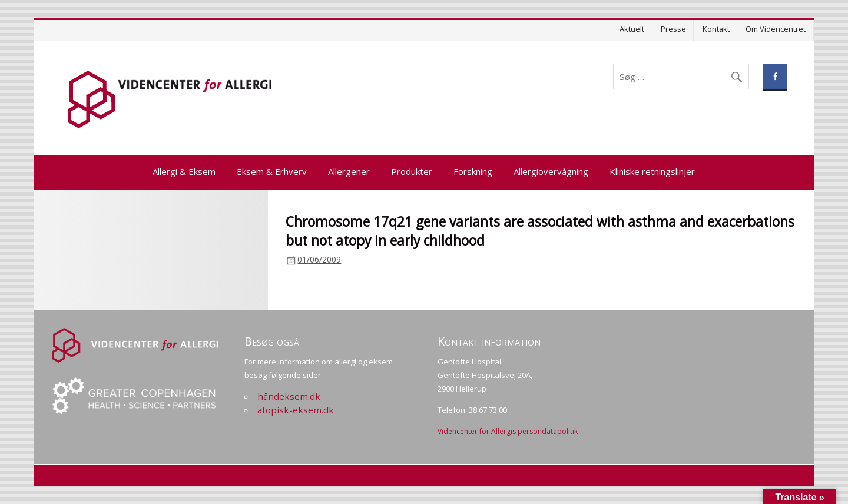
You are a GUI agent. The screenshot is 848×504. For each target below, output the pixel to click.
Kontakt (716, 29)
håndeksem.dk (289, 396)
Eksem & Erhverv (272, 171)
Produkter (412, 171)
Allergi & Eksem (184, 171)
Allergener (349, 171)
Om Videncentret (776, 29)
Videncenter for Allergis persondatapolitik (508, 431)
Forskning (473, 171)
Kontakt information (489, 341)
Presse (673, 29)
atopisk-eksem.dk (296, 410)
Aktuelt (632, 29)
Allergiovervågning (551, 171)
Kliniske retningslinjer (652, 171)
